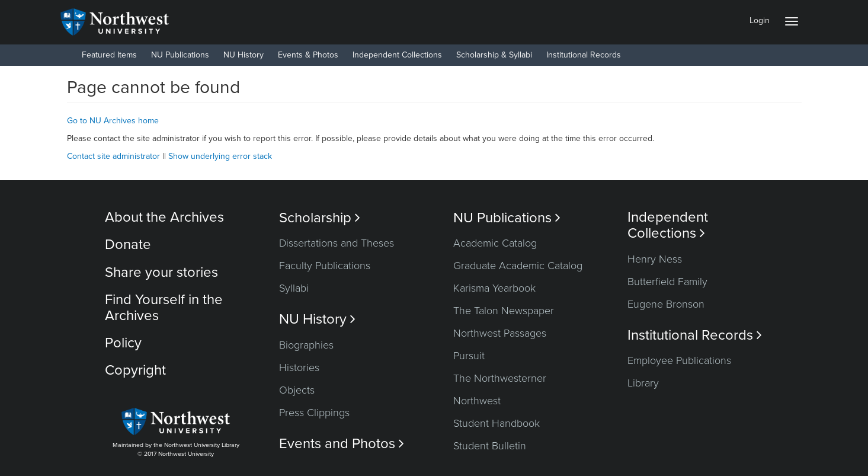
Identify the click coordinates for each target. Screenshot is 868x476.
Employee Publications (679, 360)
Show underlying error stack (220, 156)
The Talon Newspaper (504, 311)
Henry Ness (655, 259)
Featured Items (109, 55)
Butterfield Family (667, 282)
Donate (128, 245)
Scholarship (320, 218)
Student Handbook (497, 423)
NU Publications (180, 55)
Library (643, 383)
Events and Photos (342, 444)
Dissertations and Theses (337, 243)
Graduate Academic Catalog (518, 266)
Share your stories (161, 272)
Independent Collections (397, 55)
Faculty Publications (325, 266)
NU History (244, 55)
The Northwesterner (500, 378)
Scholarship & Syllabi (494, 55)
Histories (299, 368)
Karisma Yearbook (494, 288)
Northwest (477, 401)
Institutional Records (584, 55)
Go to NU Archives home (113, 121)
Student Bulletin (490, 446)
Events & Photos (308, 55)
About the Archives (164, 217)
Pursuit (469, 356)
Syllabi (294, 288)
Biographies (306, 345)
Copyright (135, 370)
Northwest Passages (500, 333)
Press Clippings (314, 413)
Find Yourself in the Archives (164, 307)
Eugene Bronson (666, 304)
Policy (123, 343)
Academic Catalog (495, 243)
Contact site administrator (113, 156)
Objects (297, 390)
